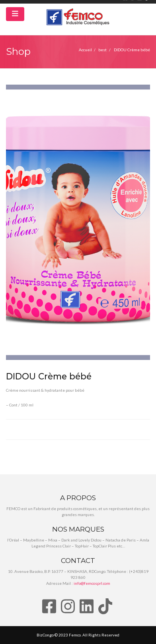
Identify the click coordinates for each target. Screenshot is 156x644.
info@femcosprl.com (92, 583)
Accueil (85, 50)
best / (106, 50)
